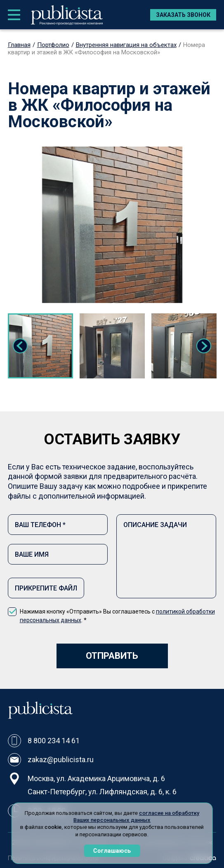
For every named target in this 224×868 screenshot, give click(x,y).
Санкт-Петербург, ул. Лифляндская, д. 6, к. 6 (102, 792)
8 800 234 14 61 (54, 741)
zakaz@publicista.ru (61, 760)
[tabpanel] (40, 346)
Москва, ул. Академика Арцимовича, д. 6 (96, 779)
